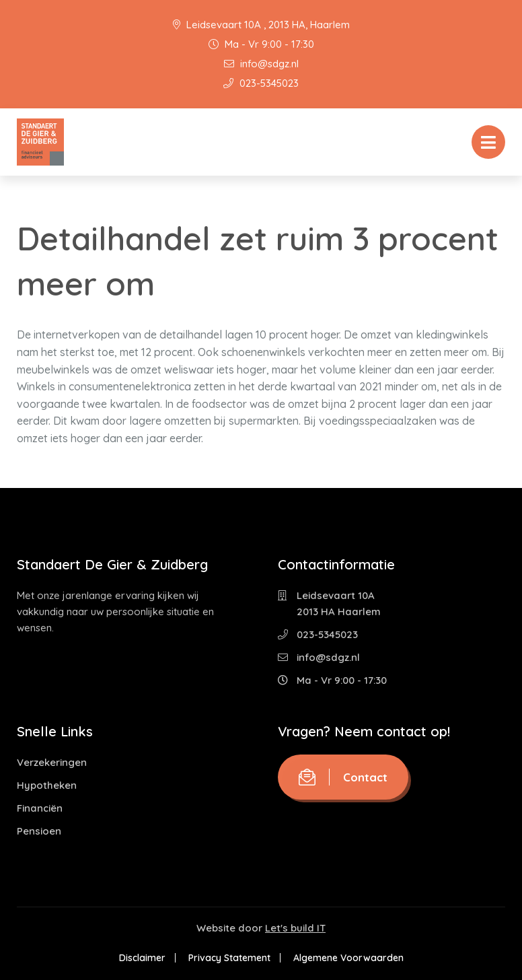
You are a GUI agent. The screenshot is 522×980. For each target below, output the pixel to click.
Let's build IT (295, 928)
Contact (343, 777)
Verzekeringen (52, 762)
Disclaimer (142, 958)
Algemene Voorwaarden (348, 958)
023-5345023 (261, 83)
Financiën (40, 808)
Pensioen (39, 831)
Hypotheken (47, 785)
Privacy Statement (229, 958)
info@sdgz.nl (261, 64)
